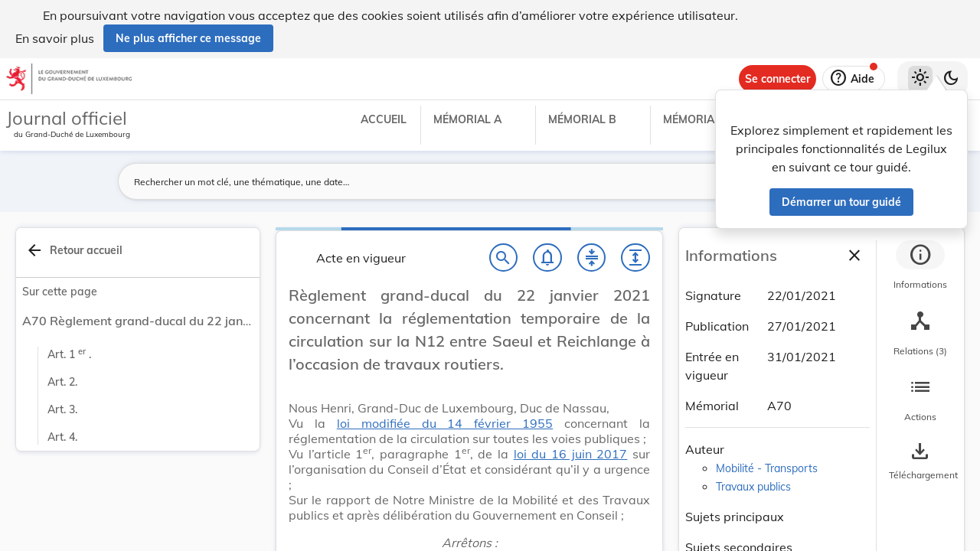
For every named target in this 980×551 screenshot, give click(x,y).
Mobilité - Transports (767, 468)
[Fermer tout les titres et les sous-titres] (592, 258)
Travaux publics (753, 487)
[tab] (920, 267)
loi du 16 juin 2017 (571, 454)
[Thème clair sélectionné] (920, 79)
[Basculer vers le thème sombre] (951, 79)
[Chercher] (504, 258)
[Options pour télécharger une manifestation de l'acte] (920, 461)
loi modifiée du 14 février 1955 (445, 423)
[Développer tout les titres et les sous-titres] (635, 258)
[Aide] (854, 79)
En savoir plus (55, 38)
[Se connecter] (777, 79)
